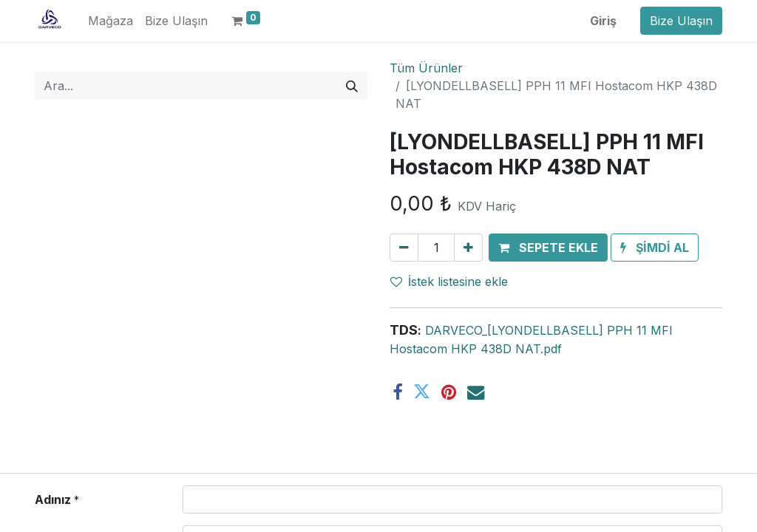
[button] (548, 248)
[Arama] (352, 86)
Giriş (603, 21)
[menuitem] (111, 21)
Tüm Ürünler (426, 68)
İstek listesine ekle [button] (449, 282)
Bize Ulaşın (681, 21)
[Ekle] (468, 248)
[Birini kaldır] (404, 248)
